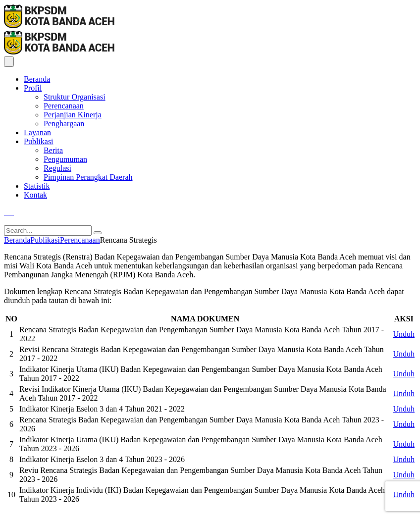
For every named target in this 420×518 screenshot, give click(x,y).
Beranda (37, 79)
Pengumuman (65, 159)
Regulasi (57, 168)
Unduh (404, 334)
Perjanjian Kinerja (73, 115)
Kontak (35, 195)
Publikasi (39, 141)
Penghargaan (64, 124)
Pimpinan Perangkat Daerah (88, 177)
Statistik (37, 186)
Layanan (37, 132)
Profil (33, 88)
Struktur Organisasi (75, 97)
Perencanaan (64, 106)
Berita (53, 150)
